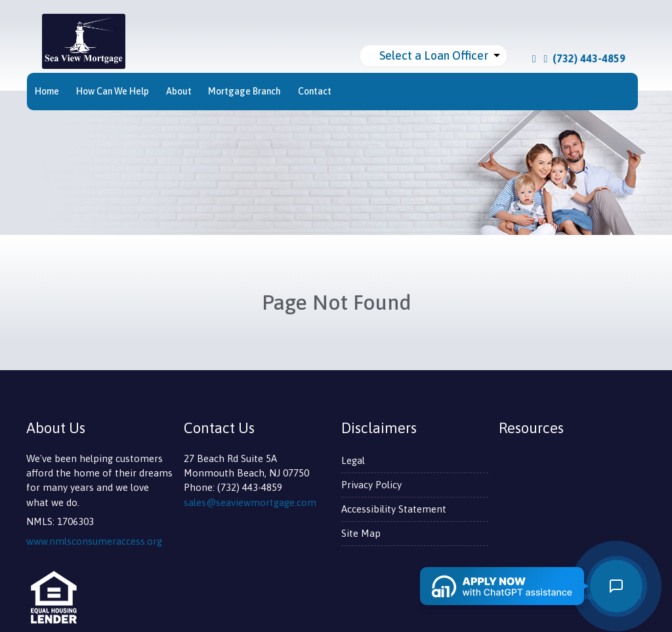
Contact (315, 91)
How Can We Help (113, 91)
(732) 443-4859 (585, 58)
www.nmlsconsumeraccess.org (94, 541)
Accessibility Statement (394, 509)
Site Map (361, 533)
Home (47, 91)
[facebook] (534, 58)
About (179, 91)
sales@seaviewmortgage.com (250, 502)
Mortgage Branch (244, 91)
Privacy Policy (371, 485)
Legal (353, 460)
